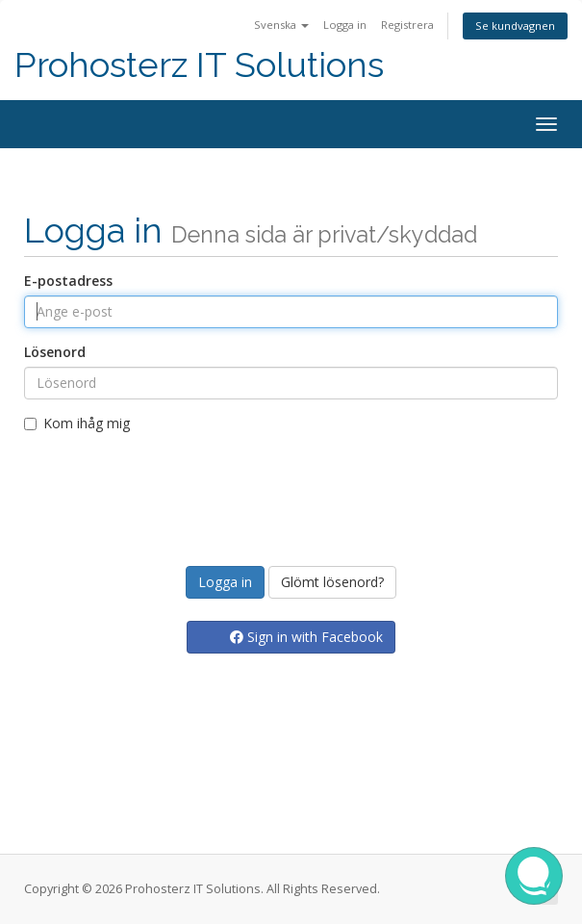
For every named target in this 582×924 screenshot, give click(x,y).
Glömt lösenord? (332, 582)
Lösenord (55, 352)
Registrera (407, 25)
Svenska (281, 25)
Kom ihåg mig (77, 423)
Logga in (345, 25)
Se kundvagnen (515, 26)
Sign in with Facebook (306, 637)
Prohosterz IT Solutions (199, 65)
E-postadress (68, 281)
